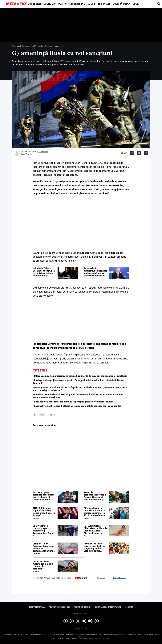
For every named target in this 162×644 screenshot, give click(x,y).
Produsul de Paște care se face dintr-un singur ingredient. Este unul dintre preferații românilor (95, 547)
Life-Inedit (104, 4)
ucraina (52, 415)
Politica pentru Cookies (60, 607)
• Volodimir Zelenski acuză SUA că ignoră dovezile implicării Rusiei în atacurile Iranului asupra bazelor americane (78, 396)
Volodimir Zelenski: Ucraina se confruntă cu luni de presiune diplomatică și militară (44, 272)
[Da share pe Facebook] (132, 153)
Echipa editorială (37, 607)
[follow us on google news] (42, 578)
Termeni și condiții (83, 607)
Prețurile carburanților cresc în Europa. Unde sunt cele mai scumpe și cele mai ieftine (95, 496)
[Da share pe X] (139, 153)
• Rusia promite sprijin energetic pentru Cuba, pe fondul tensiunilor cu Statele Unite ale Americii (78, 382)
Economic (50, 4)
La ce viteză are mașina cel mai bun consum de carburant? (43, 565)
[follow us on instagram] (100, 578)
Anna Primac (27, 154)
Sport (136, 4)
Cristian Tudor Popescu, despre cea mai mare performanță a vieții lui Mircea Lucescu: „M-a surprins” (43, 547)
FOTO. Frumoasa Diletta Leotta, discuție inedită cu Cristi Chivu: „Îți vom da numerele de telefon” (95, 530)
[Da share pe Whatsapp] (146, 153)
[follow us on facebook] (120, 578)
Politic (63, 4)
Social (91, 4)
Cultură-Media (121, 4)
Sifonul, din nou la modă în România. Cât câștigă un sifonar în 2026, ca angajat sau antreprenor (95, 512)
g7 (35, 415)
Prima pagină (17, 46)
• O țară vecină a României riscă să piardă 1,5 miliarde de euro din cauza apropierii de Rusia (80, 376)
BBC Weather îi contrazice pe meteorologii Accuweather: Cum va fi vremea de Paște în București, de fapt (44, 530)
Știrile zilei (34, 4)
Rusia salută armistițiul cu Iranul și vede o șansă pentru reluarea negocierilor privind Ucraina (95, 272)
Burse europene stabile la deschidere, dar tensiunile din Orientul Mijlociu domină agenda (44, 496)
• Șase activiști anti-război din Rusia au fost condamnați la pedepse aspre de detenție (77, 406)
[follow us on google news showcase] (62, 578)
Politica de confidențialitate (108, 607)
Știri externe (77, 4)
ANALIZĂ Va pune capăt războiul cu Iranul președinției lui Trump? (44, 512)
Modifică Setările (81, 614)
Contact (129, 607)
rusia (42, 415)
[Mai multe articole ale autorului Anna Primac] (17, 153)
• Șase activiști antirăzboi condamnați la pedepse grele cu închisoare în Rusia (73, 402)
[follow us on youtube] (81, 578)
